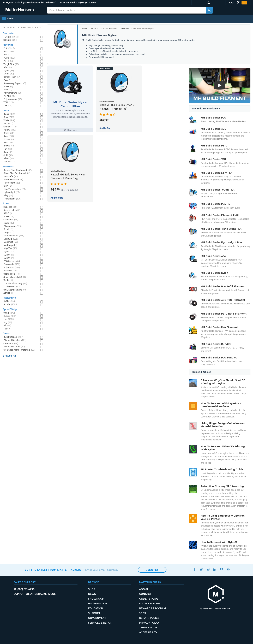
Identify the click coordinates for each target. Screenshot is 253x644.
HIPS (8, 90)
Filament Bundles (15, 340)
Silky (8, 196)
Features (8, 167)
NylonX (9, 258)
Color (6, 110)
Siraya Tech (12, 274)
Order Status (149, 599)
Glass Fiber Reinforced (17, 173)
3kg (8, 323)
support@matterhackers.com (35, 594)
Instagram (208, 569)
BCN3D (9, 217)
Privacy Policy (149, 623)
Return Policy (149, 618)
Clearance (11, 344)
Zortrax (9, 293)
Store (93, 29)
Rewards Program (152, 608)
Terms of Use (148, 628)
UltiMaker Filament (15, 290)
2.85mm (10, 40)
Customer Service (68, 2)
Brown (9, 146)
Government (97, 618)
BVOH (8, 87)
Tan (8, 149)
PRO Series (12, 261)
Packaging (9, 298)
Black (9, 114)
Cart (238, 3)
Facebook (195, 569)
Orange (10, 127)
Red (8, 124)
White (9, 120)
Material (8, 45)
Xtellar (8, 280)
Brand (7, 203)
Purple (9, 140)
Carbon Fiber (12, 77)
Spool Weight (11, 309)
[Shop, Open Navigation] (8, 19)
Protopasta (12, 264)
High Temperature (15, 189)
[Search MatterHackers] (209, 10)
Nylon (9, 71)
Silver (9, 159)
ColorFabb (11, 220)
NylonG (9, 252)
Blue (9, 136)
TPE (8, 106)
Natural (9, 162)
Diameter (9, 33)
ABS (9, 52)
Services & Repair (100, 623)
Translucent (12, 199)
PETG (9, 58)
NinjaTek (10, 248)
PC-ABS (9, 96)
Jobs (143, 613)
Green (9, 133)
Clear (8, 152)
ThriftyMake (12, 287)
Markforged (11, 245)
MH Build (125, 29)
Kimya (9, 233)
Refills (10, 301)
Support (94, 613)
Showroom (96, 599)
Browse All (9, 356)
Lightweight (12, 192)
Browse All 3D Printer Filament (23, 27)
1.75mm (11, 37)
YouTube (228, 569)
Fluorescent (12, 183)
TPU (9, 102)
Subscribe (152, 570)
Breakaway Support (15, 83)
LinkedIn (215, 569)
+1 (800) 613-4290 (87, 2)
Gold (8, 155)
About (144, 589)
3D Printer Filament (108, 29)
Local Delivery (150, 604)
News (92, 594)
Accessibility (148, 632)
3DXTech (10, 207)
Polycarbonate (13, 93)
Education (96, 608)
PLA (9, 48)
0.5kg (9, 313)
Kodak (8, 229)
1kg (9, 319)
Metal (9, 74)
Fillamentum (13, 226)
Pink (8, 143)
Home (85, 29)
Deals (6, 333)
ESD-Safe (11, 177)
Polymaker (12, 268)
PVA (7, 80)
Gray (9, 117)
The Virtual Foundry (15, 284)
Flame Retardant (13, 180)
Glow (8, 186)
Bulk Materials (13, 337)
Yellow (10, 130)
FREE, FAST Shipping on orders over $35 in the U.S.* (29, 2)
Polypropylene (13, 99)
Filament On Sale (14, 347)
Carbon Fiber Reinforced (18, 170)
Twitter (201, 569)
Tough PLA (11, 64)
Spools (10, 305)
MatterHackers (14, 236)
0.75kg (10, 316)
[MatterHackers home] (216, 595)
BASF (8, 213)
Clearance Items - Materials (19, 350)
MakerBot (11, 242)
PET (8, 55)
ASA (8, 67)
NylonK (9, 255)
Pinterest (221, 569)
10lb (8, 329)
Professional (98, 604)
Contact (145, 594)
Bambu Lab (12, 210)
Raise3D (10, 271)
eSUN (9, 223)
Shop (92, 589)
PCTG (8, 61)
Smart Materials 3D (15, 277)
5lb (7, 326)
